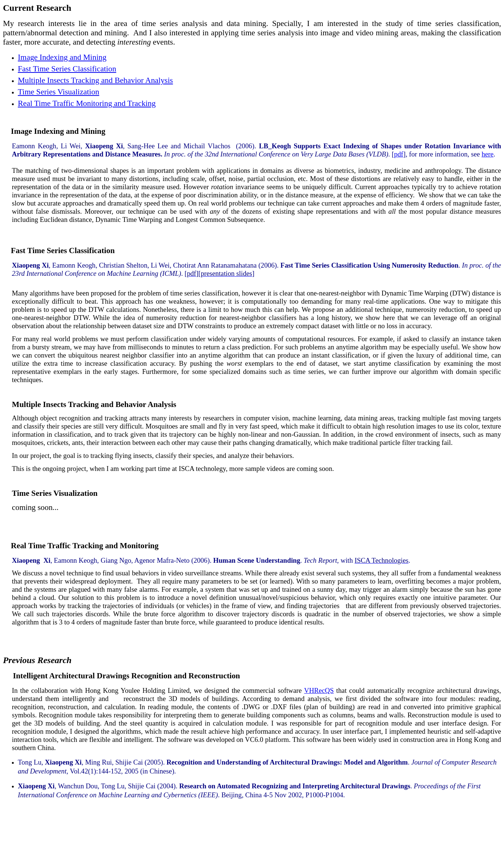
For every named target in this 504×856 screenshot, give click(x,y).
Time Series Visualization (58, 92)
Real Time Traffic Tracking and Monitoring (87, 546)
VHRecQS (319, 690)
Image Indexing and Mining (62, 57)
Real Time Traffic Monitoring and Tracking (87, 103)
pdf (399, 154)
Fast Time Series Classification (67, 69)
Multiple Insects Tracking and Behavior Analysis (95, 80)
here (488, 154)
